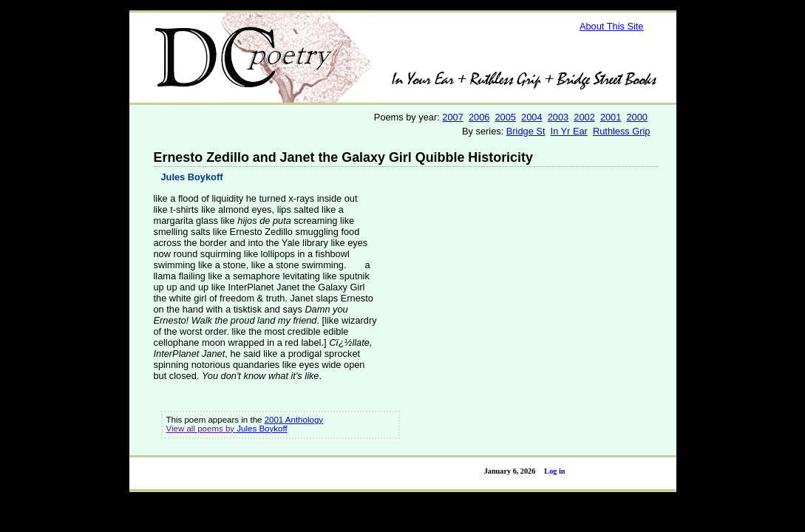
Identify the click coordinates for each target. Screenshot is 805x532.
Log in (554, 471)
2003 (558, 117)
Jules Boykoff (192, 177)
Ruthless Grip (622, 131)
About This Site (612, 26)
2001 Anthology (294, 420)
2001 (611, 117)
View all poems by (202, 429)
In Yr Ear (569, 131)
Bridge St (526, 131)
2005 (506, 117)
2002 (584, 117)
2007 (452, 117)
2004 (531, 117)
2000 (636, 117)
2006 (479, 117)
